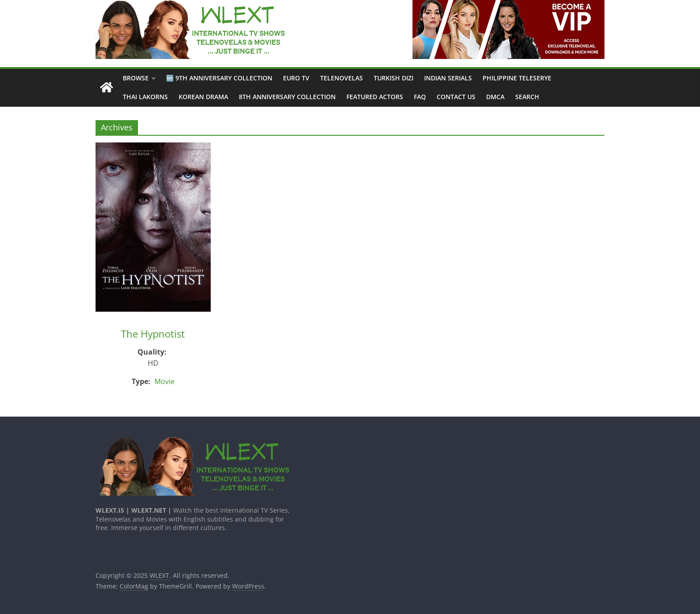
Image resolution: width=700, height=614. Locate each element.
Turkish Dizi (394, 78)
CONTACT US (456, 97)
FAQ (420, 97)
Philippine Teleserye (517, 78)
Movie (165, 381)
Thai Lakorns (145, 97)
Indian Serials (448, 78)
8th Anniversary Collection (287, 97)
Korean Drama (203, 97)
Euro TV (296, 78)
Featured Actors (375, 97)
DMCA (495, 97)
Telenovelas (342, 78)
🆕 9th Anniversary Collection (219, 78)
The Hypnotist (153, 334)
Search (527, 97)
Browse (136, 78)
